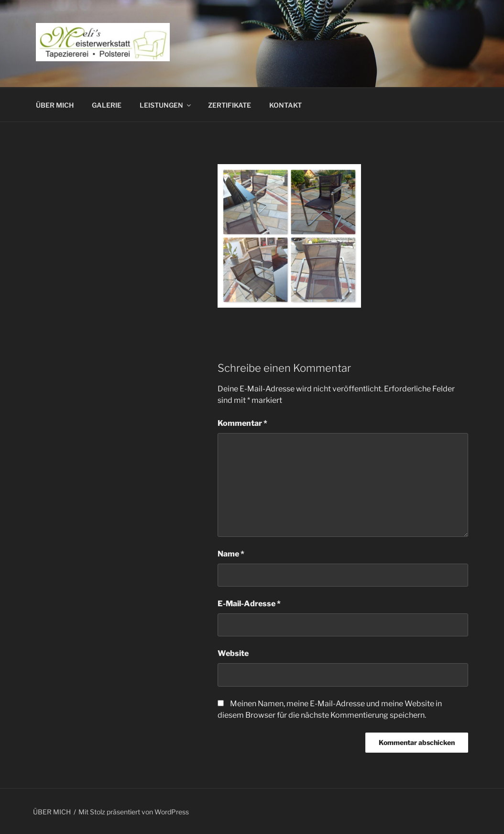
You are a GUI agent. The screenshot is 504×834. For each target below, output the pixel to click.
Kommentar (242, 423)
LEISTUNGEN (166, 105)
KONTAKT (285, 105)
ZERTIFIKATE (230, 105)
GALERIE (107, 105)
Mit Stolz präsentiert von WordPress (134, 812)
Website (233, 653)
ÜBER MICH (55, 105)
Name (231, 554)
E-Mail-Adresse (249, 604)
